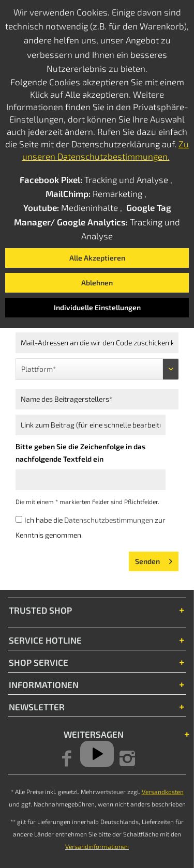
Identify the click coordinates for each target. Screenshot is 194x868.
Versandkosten (163, 791)
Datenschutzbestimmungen (109, 520)
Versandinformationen (97, 846)
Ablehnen (97, 283)
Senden (154, 559)
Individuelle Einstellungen (97, 307)
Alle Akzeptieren (97, 258)
